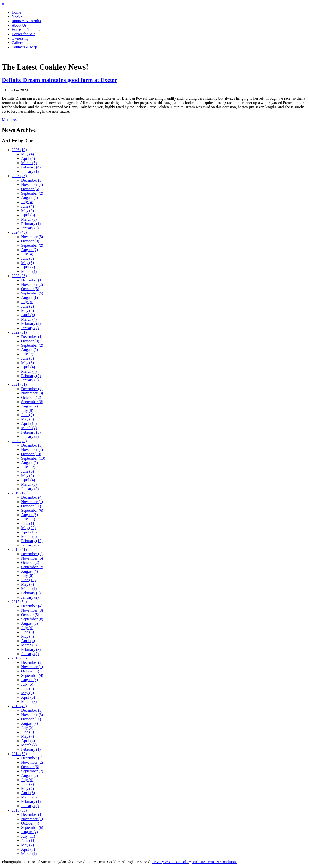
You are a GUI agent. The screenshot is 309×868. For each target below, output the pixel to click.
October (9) (30, 241)
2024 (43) (19, 232)
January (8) (30, 545)
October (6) (30, 767)
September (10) (33, 458)
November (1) (32, 502)
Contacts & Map (24, 47)
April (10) (29, 423)
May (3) (28, 476)
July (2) (27, 728)
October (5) (30, 189)
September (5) (32, 293)
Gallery (17, 43)
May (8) (28, 419)
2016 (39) (19, 658)
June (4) (28, 206)
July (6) (27, 576)
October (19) (31, 454)
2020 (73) (19, 441)
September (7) (32, 567)
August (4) (30, 571)
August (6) (30, 463)
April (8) (28, 793)
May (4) (28, 154)
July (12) (28, 467)
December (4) (32, 389)
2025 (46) (19, 176)
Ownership (20, 38)
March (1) (29, 271)
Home (16, 12)
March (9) (29, 536)
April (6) (28, 215)
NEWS (17, 17)
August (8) (30, 623)
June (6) (28, 471)
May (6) (28, 211)
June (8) (28, 258)
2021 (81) (19, 384)
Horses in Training (26, 30)
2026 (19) (19, 150)
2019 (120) (20, 493)
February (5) (31, 593)
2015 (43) (19, 706)
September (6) (32, 510)
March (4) (29, 319)
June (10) (28, 580)
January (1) (30, 171)
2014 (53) (19, 754)
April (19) (29, 532)
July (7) (27, 354)
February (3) (31, 376)
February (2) (31, 324)
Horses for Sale (24, 34)
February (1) (31, 224)
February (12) (32, 541)
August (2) (30, 775)
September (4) (32, 675)
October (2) (30, 563)
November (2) (32, 284)
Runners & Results (26, 21)
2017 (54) (19, 602)
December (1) (32, 280)
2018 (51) (19, 549)
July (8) (27, 410)
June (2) (28, 306)
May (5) (28, 263)
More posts (11, 120)
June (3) (28, 732)
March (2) (29, 745)
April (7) (28, 849)
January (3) (30, 228)
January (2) (30, 328)
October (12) (31, 397)
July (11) (28, 519)
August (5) (30, 198)
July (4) (27, 202)
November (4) (32, 185)
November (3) (32, 393)
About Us (19, 25)
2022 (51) (19, 332)
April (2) (28, 267)
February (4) (31, 167)
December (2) (32, 554)
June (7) (28, 784)
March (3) (29, 219)
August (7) (30, 250)
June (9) (28, 415)
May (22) (28, 528)
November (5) (32, 237)
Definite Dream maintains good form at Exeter (60, 80)
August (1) (30, 297)
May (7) (28, 584)
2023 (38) (19, 276)
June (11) (28, 523)
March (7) (29, 428)
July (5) (27, 684)
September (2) (32, 193)
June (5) (28, 358)
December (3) (32, 180)
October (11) (31, 506)
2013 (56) (19, 810)
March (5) (29, 163)
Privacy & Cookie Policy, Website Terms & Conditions (195, 862)
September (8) (32, 402)
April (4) (28, 315)
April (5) (28, 158)
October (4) (30, 671)
